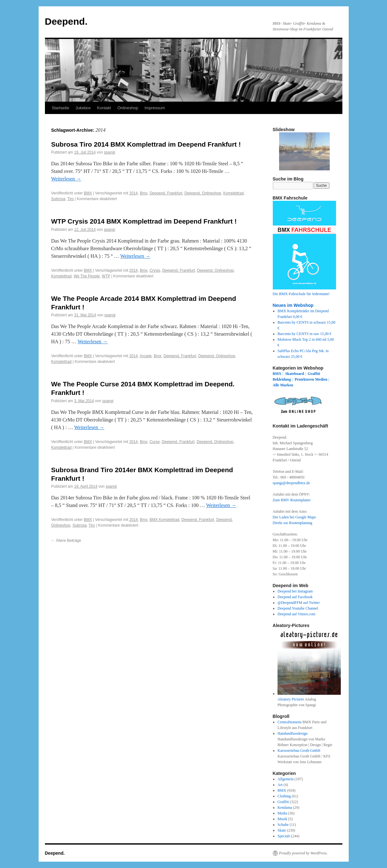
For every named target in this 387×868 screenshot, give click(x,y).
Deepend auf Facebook (295, 597)
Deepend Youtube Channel (298, 608)
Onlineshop (128, 108)
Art (280, 785)
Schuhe (283, 825)
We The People (87, 276)
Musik (282, 819)
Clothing (284, 796)
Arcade (146, 356)
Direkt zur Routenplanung (293, 523)
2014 (134, 193)
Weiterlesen (66, 179)
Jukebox (83, 108)
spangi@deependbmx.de (291, 483)
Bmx (144, 193)
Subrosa (58, 199)
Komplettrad (233, 193)
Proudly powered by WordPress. (303, 853)
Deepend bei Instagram (295, 591)
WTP (106, 276)
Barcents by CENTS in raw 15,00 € (304, 334)
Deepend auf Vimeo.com (296, 614)
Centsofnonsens (290, 722)
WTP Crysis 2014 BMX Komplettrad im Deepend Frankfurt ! (144, 221)
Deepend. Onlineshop (203, 193)
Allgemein (286, 779)
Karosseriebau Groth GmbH (299, 751)
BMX (88, 193)
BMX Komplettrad (165, 520)
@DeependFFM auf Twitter (299, 603)
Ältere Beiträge (66, 541)
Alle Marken (283, 385)
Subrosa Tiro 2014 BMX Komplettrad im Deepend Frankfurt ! (146, 144)
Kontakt (104, 108)
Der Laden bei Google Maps (294, 517)
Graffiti (314, 374)
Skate (282, 830)
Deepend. (66, 21)
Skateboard (294, 374)
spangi (109, 152)
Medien (321, 379)
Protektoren (304, 379)
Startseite (61, 108)
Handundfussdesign (293, 733)
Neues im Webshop (293, 305)
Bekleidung (282, 379)
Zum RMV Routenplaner (292, 500)
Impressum (155, 108)
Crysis (155, 270)
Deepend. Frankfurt (166, 193)
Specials (284, 836)
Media (282, 813)
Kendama (285, 808)
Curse (155, 442)
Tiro (71, 199)
